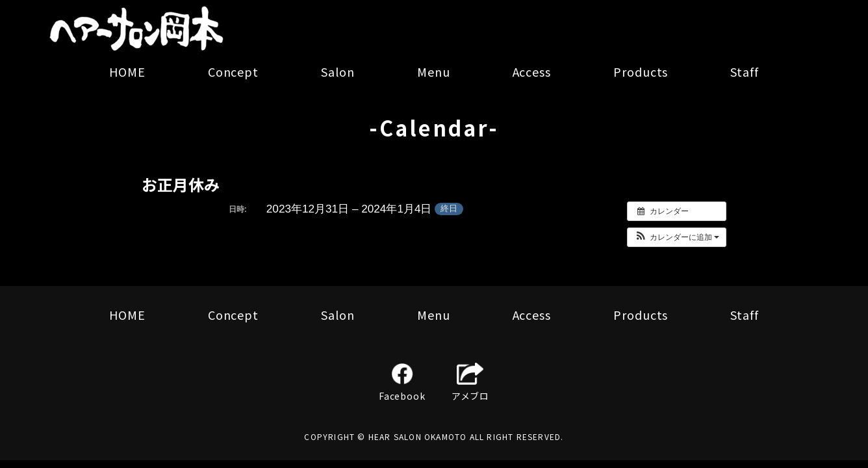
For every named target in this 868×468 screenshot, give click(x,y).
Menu (434, 71)
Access (532, 71)
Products (641, 71)
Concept (233, 71)
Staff (745, 71)
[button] (677, 237)
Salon (338, 71)
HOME (127, 71)
